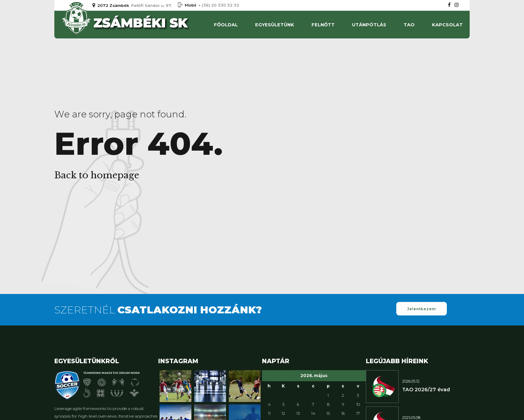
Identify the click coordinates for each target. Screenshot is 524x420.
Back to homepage (97, 175)
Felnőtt (323, 25)
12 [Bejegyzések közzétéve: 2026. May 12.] (283, 413)
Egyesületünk (275, 25)
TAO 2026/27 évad (426, 390)
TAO (409, 25)
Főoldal (226, 25)
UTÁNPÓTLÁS (369, 25)
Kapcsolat (447, 25)
